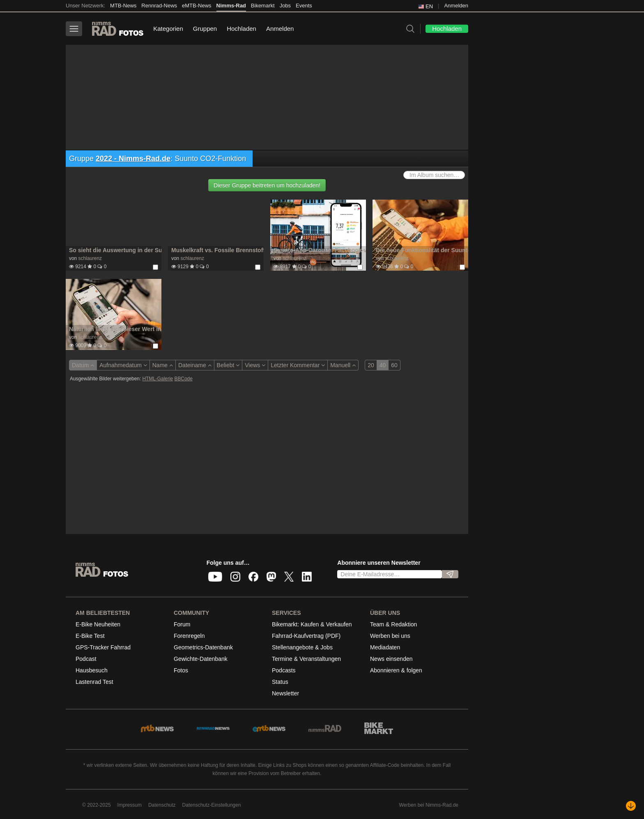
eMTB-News (197, 6)
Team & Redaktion (393, 624)
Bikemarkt (263, 6)
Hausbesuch (92, 670)
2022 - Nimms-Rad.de (133, 159)
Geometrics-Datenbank (203, 647)
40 (383, 365)
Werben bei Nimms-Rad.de (429, 805)
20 (371, 365)
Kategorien (168, 29)
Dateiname (195, 365)
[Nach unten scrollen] (631, 806)
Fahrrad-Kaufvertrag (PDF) (306, 636)
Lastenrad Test (94, 682)
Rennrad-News (159, 6)
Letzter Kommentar (298, 365)
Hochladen (241, 29)
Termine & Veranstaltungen (306, 659)
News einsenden (391, 659)
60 (394, 365)
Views (255, 365)
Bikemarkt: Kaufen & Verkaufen (312, 624)
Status (280, 682)
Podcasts (284, 670)
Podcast (86, 659)
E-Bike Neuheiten (98, 624)
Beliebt (228, 365)
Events (304, 6)
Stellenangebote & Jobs (302, 647)
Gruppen (205, 29)
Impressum (130, 805)
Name (163, 365)
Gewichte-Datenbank (201, 659)
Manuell (343, 365)
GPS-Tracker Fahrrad (103, 647)
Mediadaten (385, 647)
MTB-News (123, 6)
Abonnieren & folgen (396, 670)
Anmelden (456, 6)
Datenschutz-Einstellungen (212, 805)
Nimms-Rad (231, 6)
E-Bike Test (90, 636)
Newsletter (285, 693)
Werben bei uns (390, 636)
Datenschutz (162, 805)
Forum (182, 624)
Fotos (181, 670)
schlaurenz (90, 258)
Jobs (285, 6)
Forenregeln (189, 636)
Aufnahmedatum (123, 365)
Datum (83, 365)
